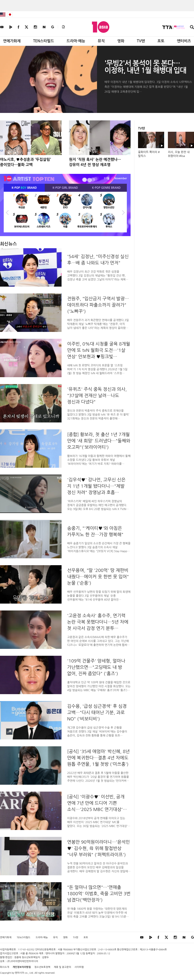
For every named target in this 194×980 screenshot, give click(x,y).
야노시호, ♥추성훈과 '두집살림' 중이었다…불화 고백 (26, 162)
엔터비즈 (184, 41)
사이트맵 (79, 967)
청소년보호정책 (42, 967)
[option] (65, 212)
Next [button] (123, 212)
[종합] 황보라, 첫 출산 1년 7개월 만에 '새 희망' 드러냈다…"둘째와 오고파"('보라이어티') (99, 441)
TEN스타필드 (43, 41)
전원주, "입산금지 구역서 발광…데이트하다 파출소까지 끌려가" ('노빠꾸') (98, 305)
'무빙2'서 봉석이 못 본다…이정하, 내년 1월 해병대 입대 (145, 67)
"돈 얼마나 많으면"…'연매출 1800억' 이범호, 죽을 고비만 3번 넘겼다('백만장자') (99, 894)
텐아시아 (19, 973)
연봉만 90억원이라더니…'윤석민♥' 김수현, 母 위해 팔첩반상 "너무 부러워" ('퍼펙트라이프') (98, 848)
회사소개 (5, 967)
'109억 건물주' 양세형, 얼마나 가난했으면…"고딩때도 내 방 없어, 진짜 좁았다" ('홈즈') (96, 667)
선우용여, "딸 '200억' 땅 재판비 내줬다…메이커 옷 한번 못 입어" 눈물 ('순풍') (98, 577)
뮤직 (101, 41)
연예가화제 (12, 41)
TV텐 (141, 41)
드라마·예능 (76, 41)
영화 (121, 41)
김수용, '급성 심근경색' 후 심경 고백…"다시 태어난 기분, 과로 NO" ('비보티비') (97, 712)
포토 (161, 41)
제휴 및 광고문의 (62, 967)
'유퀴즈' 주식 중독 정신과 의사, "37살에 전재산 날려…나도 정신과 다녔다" (97, 395)
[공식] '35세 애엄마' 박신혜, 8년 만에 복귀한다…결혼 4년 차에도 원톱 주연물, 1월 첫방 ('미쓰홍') (98, 758)
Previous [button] (7, 212)
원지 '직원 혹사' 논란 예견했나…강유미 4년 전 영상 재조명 (95, 162)
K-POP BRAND (24, 188)
